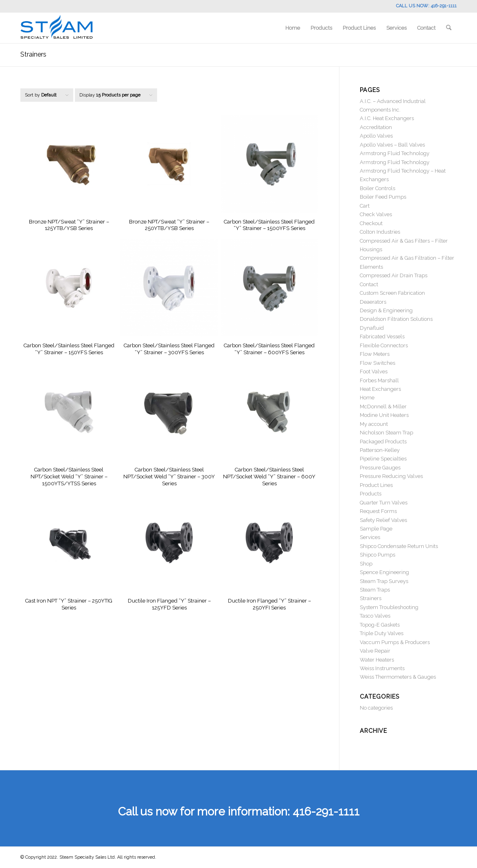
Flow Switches (377, 363)
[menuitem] (293, 28)
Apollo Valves (376, 136)
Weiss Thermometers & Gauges (398, 677)
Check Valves (376, 214)
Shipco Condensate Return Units (399, 546)
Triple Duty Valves (382, 633)
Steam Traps (375, 590)
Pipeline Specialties (383, 459)
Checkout (371, 223)
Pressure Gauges (380, 468)
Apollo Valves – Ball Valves (392, 145)
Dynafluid (372, 328)
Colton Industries (380, 232)
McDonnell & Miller (383, 407)
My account (374, 424)
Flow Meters (375, 354)
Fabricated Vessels (382, 336)
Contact (369, 284)
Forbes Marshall (379, 380)
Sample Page (376, 529)
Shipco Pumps (377, 555)
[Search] (449, 28)
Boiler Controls (377, 188)
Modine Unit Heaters (384, 415)
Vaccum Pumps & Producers (395, 642)
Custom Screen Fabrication (392, 293)
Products (371, 494)
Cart (365, 206)
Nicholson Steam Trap (386, 433)
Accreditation (376, 127)
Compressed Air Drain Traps (394, 275)
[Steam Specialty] (57, 28)
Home (367, 398)
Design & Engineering (386, 310)
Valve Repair (375, 651)
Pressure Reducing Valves (391, 476)
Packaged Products (383, 442)
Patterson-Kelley (380, 450)
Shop (366, 564)
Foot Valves (374, 372)
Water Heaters (377, 660)
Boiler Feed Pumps (383, 197)
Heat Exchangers (380, 389)
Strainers (371, 598)
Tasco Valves (375, 616)
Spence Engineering (384, 572)
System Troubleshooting (389, 607)
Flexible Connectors (384, 345)
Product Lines (376, 485)
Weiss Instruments (382, 668)
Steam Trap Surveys (384, 581)
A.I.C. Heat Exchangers (387, 118)
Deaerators (373, 302)
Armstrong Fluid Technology (395, 153)
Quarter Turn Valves (384, 503)
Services (370, 537)
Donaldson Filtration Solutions (396, 319)
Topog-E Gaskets (380, 625)
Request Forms (378, 511)
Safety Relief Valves (383, 520)
